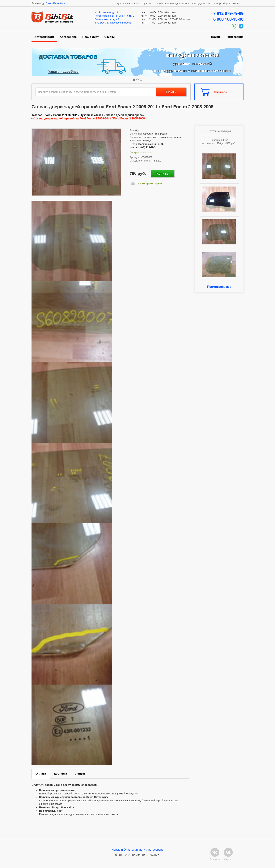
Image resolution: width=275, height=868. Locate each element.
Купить (162, 173)
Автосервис (68, 37)
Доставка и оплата (128, 3)
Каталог (37, 115)
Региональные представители (172, 3)
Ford (48, 115)
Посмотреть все (219, 287)
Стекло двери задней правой (125, 115)
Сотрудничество (202, 3)
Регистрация (235, 37)
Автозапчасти (44, 37)
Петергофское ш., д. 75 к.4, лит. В (114, 16)
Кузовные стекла (92, 115)
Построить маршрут (141, 152)
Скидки (110, 37)
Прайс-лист (90, 37)
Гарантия (147, 3)
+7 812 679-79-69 (227, 13)
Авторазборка (222, 3)
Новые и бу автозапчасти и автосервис (138, 849)
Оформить (220, 92)
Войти (215, 37)
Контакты (238, 3)
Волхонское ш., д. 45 (107, 19)
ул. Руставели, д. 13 (106, 12)
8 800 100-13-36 (228, 19)
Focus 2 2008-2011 (66, 115)
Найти (171, 92)
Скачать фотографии (149, 183)
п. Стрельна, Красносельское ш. (113, 23)
